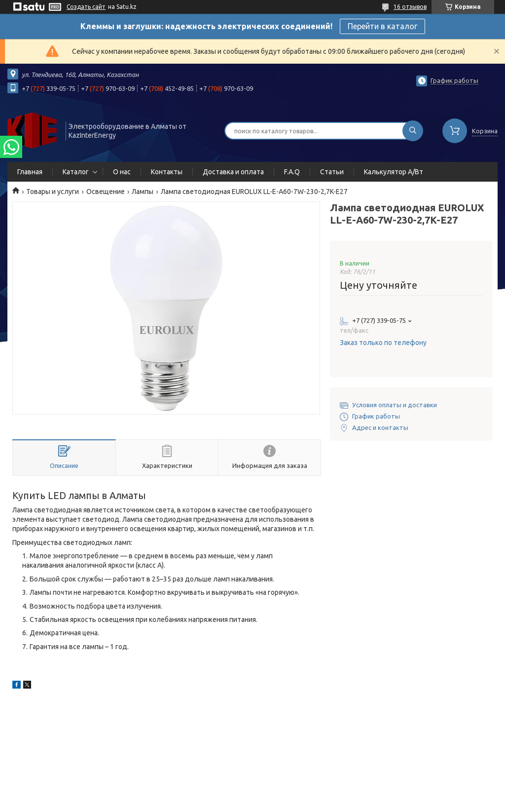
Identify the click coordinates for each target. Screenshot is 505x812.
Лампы (143, 192)
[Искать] (413, 131)
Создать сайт (86, 7)
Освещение (106, 192)
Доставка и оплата (233, 172)
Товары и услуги (53, 192)
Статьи (332, 172)
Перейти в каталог (382, 26)
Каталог (76, 172)
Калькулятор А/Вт (394, 172)
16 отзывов (410, 7)
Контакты (167, 172)
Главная (30, 172)
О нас (122, 172)
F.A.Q (292, 172)
